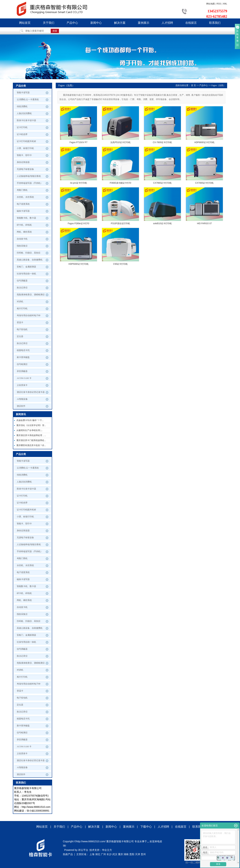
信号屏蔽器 (22, 281)
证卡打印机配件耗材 (26, 141)
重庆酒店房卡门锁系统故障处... (31, 440)
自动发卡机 (22, 239)
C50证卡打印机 (120, 264)
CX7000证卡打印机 (204, 183)
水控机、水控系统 (25, 197)
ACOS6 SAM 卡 (24, 378)
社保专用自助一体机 (26, 274)
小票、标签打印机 (25, 148)
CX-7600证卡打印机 (162, 142)
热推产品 (68, 854)
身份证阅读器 (23, 162)
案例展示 (144, 23)
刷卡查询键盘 (23, 357)
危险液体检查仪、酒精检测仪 (31, 295)
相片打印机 (22, 309)
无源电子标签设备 (25, 169)
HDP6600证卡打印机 (204, 142)
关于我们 (49, 23)
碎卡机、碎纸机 (24, 225)
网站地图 (211, 4)
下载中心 (146, 827)
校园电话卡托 (23, 350)
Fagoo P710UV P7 (78, 142)
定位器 (20, 336)
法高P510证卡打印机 (120, 142)
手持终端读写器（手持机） (30, 183)
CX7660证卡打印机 (162, 183)
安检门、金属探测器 (26, 267)
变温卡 (20, 322)
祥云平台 (83, 850)
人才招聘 (167, 23)
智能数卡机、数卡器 (26, 218)
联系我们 (215, 23)
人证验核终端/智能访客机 (29, 176)
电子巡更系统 (23, 204)
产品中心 (72, 23)
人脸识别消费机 (24, 113)
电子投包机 (22, 329)
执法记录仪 (22, 288)
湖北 (98, 854)
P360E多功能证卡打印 (120, 183)
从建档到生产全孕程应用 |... (29, 430)
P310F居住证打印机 (120, 223)
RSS (219, 4)
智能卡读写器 (23, 93)
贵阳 (132, 854)
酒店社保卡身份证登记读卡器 (31, 392)
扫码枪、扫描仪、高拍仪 (29, 253)
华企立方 (107, 850)
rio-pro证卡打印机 (78, 183)
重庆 (121, 854)
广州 (103, 854)
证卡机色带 (22, 134)
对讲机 (20, 302)
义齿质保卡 (22, 385)
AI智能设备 (22, 399)
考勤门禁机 (22, 190)
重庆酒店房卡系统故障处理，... (31, 435)
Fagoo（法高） (218, 85)
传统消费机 (22, 106)
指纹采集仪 (22, 246)
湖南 (126, 854)
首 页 (193, 85)
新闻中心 (96, 23)
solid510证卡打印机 (162, 223)
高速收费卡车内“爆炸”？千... (30, 420)
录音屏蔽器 (22, 371)
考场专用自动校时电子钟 (29, 315)
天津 (137, 854)
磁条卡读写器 (23, 211)
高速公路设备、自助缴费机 (30, 260)
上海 (92, 854)
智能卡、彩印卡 (24, 155)
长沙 (109, 854)
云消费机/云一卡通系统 (28, 100)
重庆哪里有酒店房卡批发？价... (31, 445)
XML (225, 4)
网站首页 (25, 23)
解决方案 (120, 23)
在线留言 (191, 23)
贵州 (143, 854)
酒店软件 (21, 406)
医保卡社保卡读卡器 (26, 120)
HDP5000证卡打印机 (78, 264)
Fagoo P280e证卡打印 (78, 223)
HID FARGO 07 (204, 223)
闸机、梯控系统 (24, 232)
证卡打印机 (22, 127)
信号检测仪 (22, 364)
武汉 (115, 854)
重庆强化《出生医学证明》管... (31, 425)
